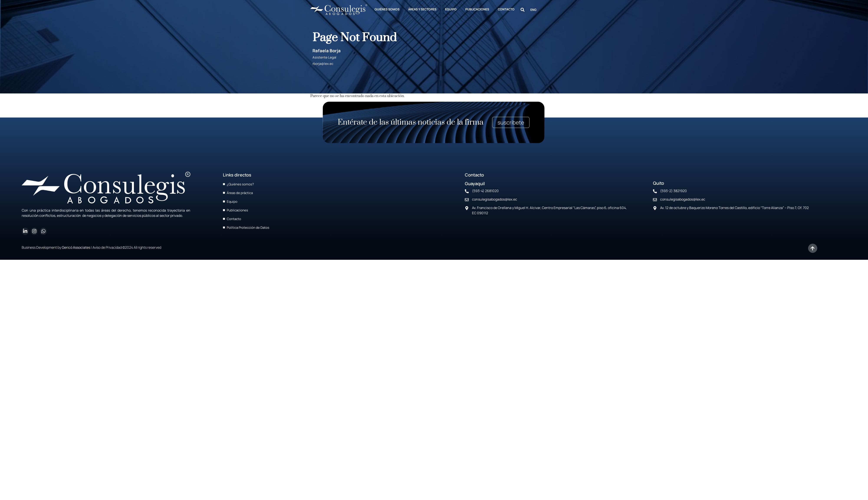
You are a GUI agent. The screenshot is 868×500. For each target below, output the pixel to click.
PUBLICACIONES (477, 9)
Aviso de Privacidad (107, 247)
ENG (533, 10)
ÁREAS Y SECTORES (422, 9)
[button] (522, 10)
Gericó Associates (76, 247)
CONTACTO (506, 9)
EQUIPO (451, 9)
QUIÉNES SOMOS (387, 9)
